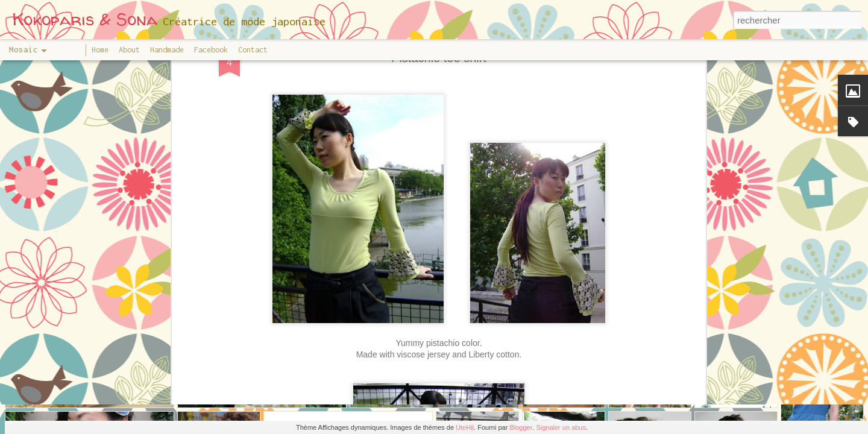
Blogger (521, 427)
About (129, 50)
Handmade (167, 50)
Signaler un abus (561, 427)
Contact (253, 50)
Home (100, 50)
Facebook (211, 50)
